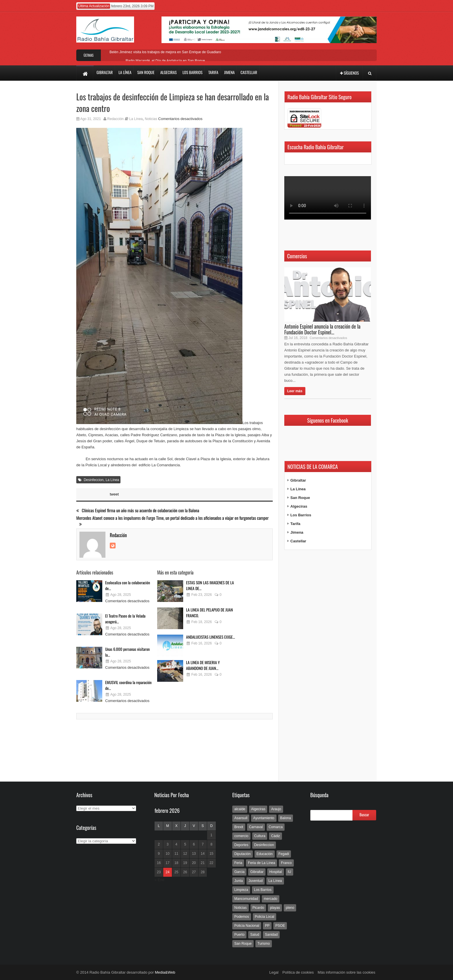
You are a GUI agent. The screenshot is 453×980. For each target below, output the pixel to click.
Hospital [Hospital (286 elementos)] (275, 872)
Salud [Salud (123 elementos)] (255, 935)
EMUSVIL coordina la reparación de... (128, 685)
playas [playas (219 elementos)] (275, 908)
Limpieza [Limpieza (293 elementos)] (241, 890)
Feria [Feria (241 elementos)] (238, 863)
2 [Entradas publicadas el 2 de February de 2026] (159, 844)
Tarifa (295, 524)
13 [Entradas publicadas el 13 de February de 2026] (194, 854)
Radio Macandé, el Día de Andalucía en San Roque (165, 61)
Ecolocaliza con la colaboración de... (128, 585)
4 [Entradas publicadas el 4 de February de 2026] (176, 844)
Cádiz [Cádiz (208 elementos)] (275, 836)
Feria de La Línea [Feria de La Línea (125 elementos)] (261, 863)
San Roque (300, 498)
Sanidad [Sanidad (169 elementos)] (271, 935)
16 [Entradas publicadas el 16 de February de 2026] (159, 863)
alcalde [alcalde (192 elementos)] (240, 809)
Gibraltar (298, 480)
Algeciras (299, 506)
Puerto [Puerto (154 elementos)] (239, 935)
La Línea (136, 119)
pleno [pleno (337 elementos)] (290, 908)
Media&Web (165, 972)
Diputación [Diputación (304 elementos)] (243, 854)
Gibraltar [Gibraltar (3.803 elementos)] (257, 872)
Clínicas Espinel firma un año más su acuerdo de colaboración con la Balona (138, 510)
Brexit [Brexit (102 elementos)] (239, 827)
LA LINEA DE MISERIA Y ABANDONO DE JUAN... (203, 665)
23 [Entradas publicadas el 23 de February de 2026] (159, 872)
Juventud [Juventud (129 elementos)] (256, 881)
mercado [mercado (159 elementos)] (271, 899)
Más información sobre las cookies (347, 972)
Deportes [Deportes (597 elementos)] (241, 845)
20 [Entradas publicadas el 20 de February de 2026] (194, 863)
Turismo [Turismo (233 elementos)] (264, 944)
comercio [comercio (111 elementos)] (241, 836)
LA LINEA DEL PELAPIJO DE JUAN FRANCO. (209, 612)
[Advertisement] (328, 666)
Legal (274, 972)
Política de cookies (298, 972)
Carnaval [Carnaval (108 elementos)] (256, 827)
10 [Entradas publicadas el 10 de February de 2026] (167, 854)
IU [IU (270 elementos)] (289, 872)
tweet (114, 494)
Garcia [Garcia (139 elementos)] (239, 872)
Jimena (297, 532)
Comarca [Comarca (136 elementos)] (276, 827)
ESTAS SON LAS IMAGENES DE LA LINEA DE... (210, 585)
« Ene (159, 880)
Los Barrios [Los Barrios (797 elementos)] (263, 890)
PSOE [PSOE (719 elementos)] (280, 926)
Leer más (295, 391)
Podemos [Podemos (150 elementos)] (242, 917)
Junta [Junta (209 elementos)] (238, 881)
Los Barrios (301, 515)
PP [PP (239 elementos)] (267, 926)
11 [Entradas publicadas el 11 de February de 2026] (176, 854)
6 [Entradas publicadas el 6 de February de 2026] (194, 844)
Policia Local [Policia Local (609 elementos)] (264, 917)
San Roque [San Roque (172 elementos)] (243, 944)
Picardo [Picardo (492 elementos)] (258, 908)
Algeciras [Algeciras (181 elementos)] (258, 809)
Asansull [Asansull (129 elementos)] (241, 818)
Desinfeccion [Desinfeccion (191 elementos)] (264, 845)
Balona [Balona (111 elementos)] (286, 818)
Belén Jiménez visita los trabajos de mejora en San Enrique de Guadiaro (165, 52)
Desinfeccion (94, 480)
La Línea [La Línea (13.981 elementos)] (275, 881)
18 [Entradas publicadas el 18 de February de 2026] (176, 863)
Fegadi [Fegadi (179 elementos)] (284, 854)
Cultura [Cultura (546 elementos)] (260, 836)
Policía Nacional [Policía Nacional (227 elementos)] (247, 926)
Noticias (151, 119)
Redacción (115, 119)
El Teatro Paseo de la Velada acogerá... (125, 619)
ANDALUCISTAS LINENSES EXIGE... (210, 637)
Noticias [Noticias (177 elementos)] (241, 908)
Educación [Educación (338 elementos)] (265, 854)
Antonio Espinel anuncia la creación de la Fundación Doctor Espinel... (322, 329)
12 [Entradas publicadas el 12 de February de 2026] (185, 854)
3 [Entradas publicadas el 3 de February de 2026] (168, 844)
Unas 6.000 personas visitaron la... (127, 652)
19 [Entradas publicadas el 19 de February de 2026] (185, 863)
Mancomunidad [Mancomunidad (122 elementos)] (246, 899)
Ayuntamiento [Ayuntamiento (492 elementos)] (264, 818)
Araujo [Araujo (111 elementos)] (276, 809)
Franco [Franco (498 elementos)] (286, 863)
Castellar (298, 541)
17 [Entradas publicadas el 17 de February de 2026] (167, 863)
